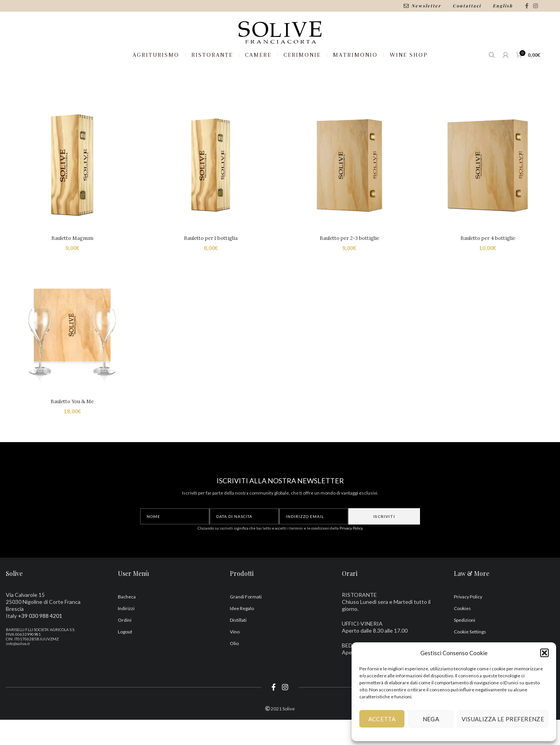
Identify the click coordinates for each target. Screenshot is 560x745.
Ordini (125, 646)
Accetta (382, 719)
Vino (235, 657)
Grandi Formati (246, 622)
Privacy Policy (351, 554)
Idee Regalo (242, 634)
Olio (234, 669)
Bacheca (127, 622)
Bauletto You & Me (71, 427)
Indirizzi (126, 634)
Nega (431, 719)
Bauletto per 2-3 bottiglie (350, 263)
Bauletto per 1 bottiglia (210, 263)
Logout (125, 657)
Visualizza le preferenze (503, 719)
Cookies (462, 634)
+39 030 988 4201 (40, 641)
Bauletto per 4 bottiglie (489, 263)
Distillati (238, 646)
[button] (544, 653)
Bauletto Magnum (72, 263)
